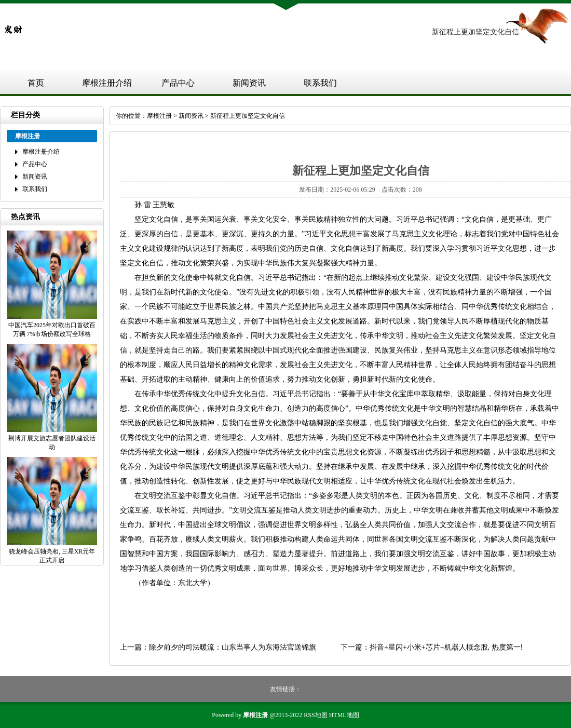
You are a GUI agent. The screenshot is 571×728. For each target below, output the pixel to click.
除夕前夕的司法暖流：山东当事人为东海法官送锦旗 (233, 647)
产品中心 (178, 83)
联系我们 (320, 83)
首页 (36, 83)
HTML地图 (344, 715)
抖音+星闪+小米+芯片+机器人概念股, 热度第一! (446, 647)
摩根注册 (159, 116)
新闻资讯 (249, 83)
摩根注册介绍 (107, 83)
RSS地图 (315, 715)
